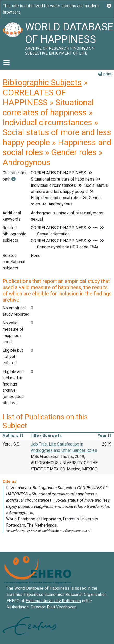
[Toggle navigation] (7, 63)
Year (104, 436)
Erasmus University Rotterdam (53, 601)
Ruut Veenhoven (62, 607)
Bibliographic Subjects (42, 82)
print (105, 74)
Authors (13, 436)
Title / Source (46, 436)
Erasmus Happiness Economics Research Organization (57, 595)
